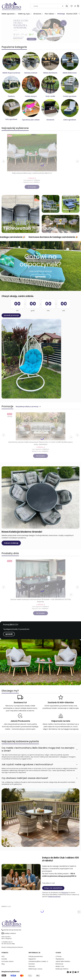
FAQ (3, 956)
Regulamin (65, 893)
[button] (67, 6)
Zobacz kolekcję (11, 543)
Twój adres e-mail (48, 883)
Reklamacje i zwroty (35, 969)
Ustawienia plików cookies (38, 961)
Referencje (59, 964)
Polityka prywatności (36, 956)
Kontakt (4, 959)
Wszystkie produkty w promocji (28, 407)
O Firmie (58, 956)
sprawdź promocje (11, 315)
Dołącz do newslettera (53, 888)
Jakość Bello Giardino (63, 961)
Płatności (32, 966)
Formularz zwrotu (8, 961)
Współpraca (60, 959)
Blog (3, 964)
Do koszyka (32, 187)
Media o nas (60, 966)
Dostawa (32, 964)
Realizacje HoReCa (62, 969)
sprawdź (40, 277)
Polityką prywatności (54, 897)
